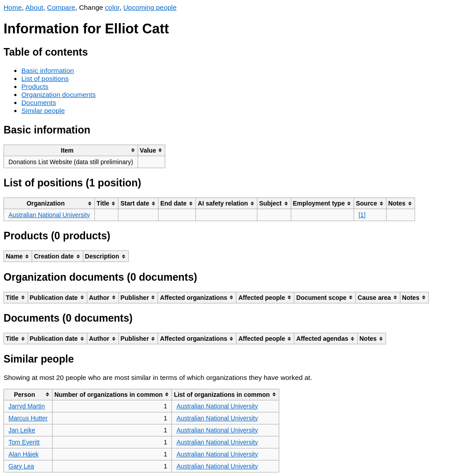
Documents (39, 103)
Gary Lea (21, 466)
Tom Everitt (24, 442)
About (34, 7)
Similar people (43, 111)
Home (13, 7)
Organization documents (59, 95)
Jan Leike (22, 430)
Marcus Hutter (28, 418)
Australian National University (49, 215)
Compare (61, 7)
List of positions (45, 79)
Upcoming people (150, 7)
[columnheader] (71, 150)
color (112, 7)
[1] (362, 215)
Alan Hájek (24, 454)
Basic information (48, 71)
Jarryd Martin (27, 406)
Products (35, 87)
